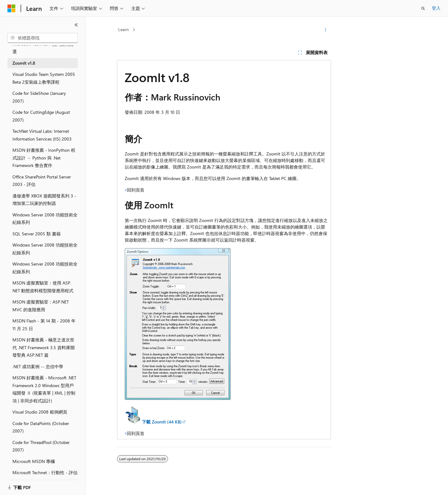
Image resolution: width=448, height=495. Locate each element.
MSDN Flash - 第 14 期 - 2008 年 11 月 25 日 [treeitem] (44, 325)
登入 (436, 8)
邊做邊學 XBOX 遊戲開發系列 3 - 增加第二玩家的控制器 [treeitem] (44, 200)
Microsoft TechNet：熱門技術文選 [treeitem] (43, 48)
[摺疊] (76, 25)
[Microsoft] (12, 8)
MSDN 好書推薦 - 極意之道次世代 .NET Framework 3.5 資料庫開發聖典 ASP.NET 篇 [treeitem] (44, 347)
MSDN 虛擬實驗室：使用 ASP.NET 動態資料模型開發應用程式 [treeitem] (43, 287)
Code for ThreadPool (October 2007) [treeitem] (41, 446)
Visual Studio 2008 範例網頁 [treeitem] (40, 412)
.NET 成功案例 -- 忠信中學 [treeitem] (38, 366)
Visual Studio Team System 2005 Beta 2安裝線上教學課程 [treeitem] (44, 78)
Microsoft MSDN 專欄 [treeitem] (34, 461)
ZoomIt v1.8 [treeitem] (24, 63)
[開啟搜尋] (423, 8)
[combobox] (43, 38)
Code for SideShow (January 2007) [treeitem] (39, 97)
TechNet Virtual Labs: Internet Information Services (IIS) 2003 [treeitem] (42, 135)
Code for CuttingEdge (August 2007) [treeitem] (41, 116)
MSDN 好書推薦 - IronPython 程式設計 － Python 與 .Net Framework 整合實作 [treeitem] (44, 158)
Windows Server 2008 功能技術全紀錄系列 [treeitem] (45, 219)
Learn (124, 29)
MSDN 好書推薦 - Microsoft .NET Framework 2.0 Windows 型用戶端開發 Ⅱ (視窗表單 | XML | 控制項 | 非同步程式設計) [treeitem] (44, 389)
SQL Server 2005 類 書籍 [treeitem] (37, 234)
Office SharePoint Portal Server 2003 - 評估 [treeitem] (42, 181)
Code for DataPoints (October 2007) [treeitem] (41, 427)
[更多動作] (326, 30)
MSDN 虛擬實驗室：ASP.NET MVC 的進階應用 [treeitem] (41, 306)
